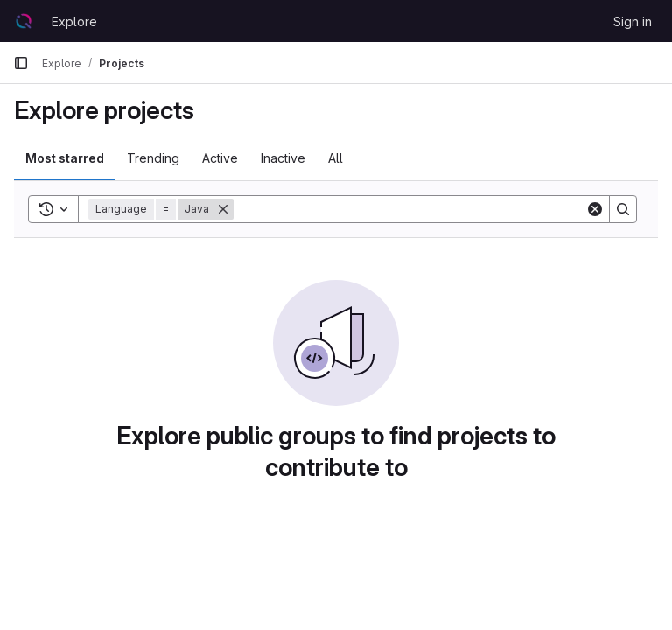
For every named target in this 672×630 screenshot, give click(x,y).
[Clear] (595, 209)
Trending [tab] (153, 158)
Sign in (633, 21)
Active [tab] (220, 158)
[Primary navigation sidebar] (21, 63)
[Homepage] (24, 21)
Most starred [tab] (65, 158)
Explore (74, 21)
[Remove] (223, 209)
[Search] (409, 209)
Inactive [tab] (283, 158)
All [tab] (336, 158)
